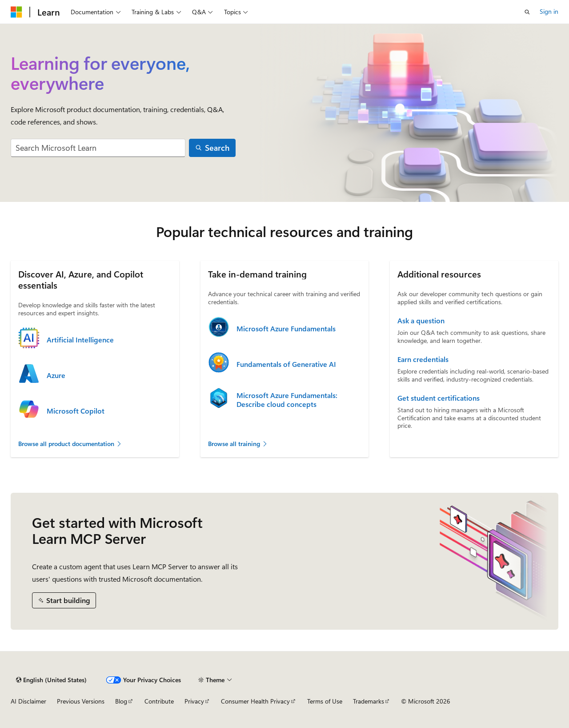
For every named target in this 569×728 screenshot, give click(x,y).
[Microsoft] (16, 12)
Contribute (159, 701)
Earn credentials (423, 359)
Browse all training (238, 444)
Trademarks (369, 701)
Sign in (549, 11)
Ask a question (421, 321)
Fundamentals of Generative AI (286, 364)
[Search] (212, 148)
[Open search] (527, 12)
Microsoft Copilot (76, 411)
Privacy (194, 701)
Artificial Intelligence (80, 340)
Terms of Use (325, 701)
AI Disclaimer (28, 701)
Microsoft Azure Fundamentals (286, 329)
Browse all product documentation (70, 444)
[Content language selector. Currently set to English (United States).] (51, 680)
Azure (56, 375)
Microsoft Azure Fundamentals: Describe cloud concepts (287, 400)
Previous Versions (81, 701)
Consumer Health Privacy (255, 701)
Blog (121, 701)
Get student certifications (439, 398)
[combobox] (98, 148)
